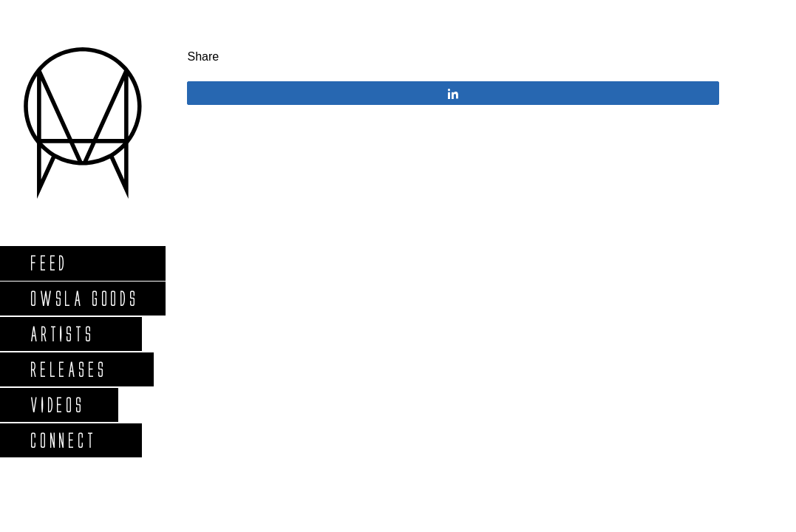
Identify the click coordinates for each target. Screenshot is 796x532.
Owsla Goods (84, 298)
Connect (63, 440)
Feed (48, 263)
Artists (62, 334)
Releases (68, 369)
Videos (57, 405)
